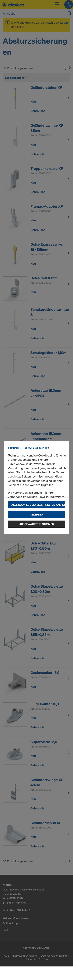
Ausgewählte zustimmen (37, 524)
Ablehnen (37, 514)
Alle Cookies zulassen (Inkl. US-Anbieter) (38, 505)
